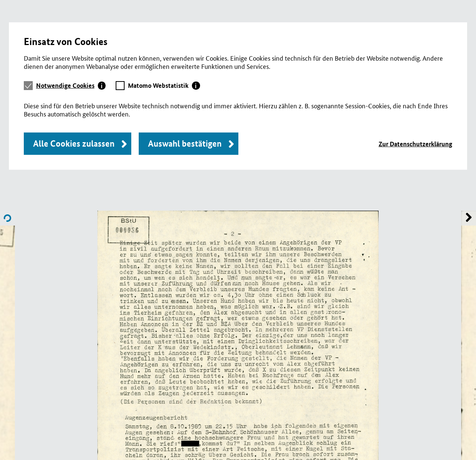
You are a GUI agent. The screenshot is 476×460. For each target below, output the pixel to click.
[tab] (71, 86)
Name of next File (7, 218)
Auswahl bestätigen (185, 143)
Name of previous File (469, 218)
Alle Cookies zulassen (74, 143)
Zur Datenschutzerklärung (415, 144)
